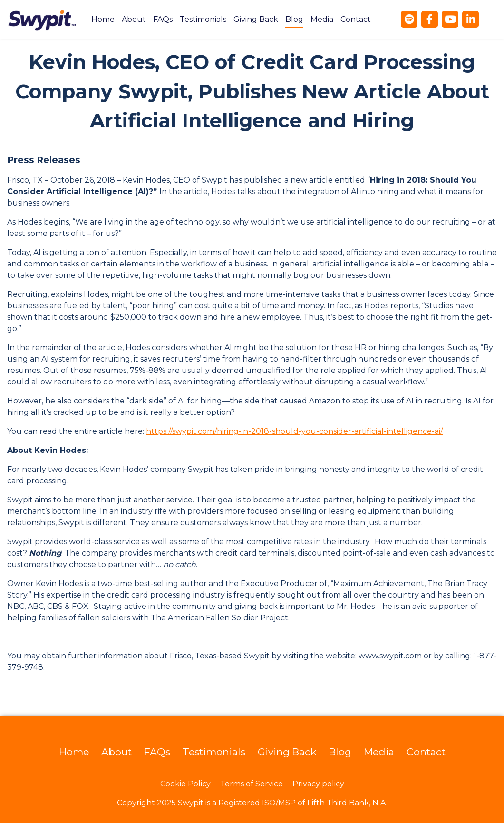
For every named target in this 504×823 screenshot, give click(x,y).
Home (103, 19)
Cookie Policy (185, 784)
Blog (294, 19)
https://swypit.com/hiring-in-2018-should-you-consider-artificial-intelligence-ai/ (294, 431)
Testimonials (203, 19)
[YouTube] (450, 19)
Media (322, 19)
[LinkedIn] (470, 19)
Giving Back (256, 19)
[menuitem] (103, 19)
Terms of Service (252, 784)
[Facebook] (430, 19)
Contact (356, 19)
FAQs (163, 19)
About (134, 19)
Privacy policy (318, 784)
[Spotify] (409, 19)
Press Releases (44, 160)
